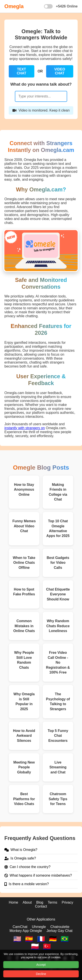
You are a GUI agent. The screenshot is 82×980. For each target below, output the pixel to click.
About (27, 902)
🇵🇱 (35, 946)
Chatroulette (60, 927)
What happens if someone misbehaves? (38, 875)
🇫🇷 (41, 939)
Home (13, 902)
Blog (40, 902)
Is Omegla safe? (20, 858)
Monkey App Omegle (26, 931)
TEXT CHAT (22, 71)
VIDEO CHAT (60, 71)
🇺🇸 (17, 939)
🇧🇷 (65, 939)
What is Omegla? (21, 850)
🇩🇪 (53, 939)
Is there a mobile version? (27, 884)
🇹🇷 (47, 946)
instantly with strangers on (25, 428)
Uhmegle (39, 927)
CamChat (20, 927)
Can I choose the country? (27, 867)
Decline (41, 974)
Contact (41, 906)
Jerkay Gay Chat (59, 931)
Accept (41, 965)
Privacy (67, 902)
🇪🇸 (29, 939)
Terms (52, 902)
